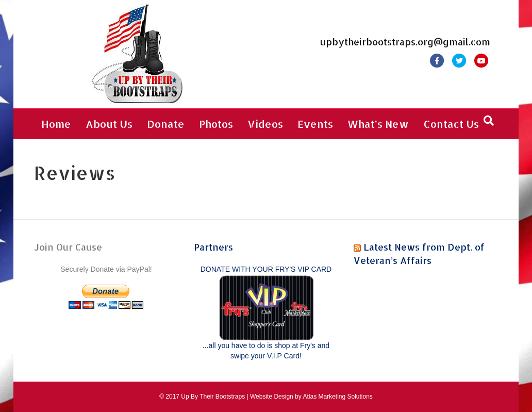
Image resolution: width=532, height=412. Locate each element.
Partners (213, 247)
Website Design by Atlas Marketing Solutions (311, 397)
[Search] (489, 121)
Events (315, 124)
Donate (166, 124)
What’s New (378, 124)
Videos (265, 124)
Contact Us (451, 124)
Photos (216, 124)
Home (56, 124)
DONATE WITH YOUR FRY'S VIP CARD (266, 269)
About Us (109, 124)
